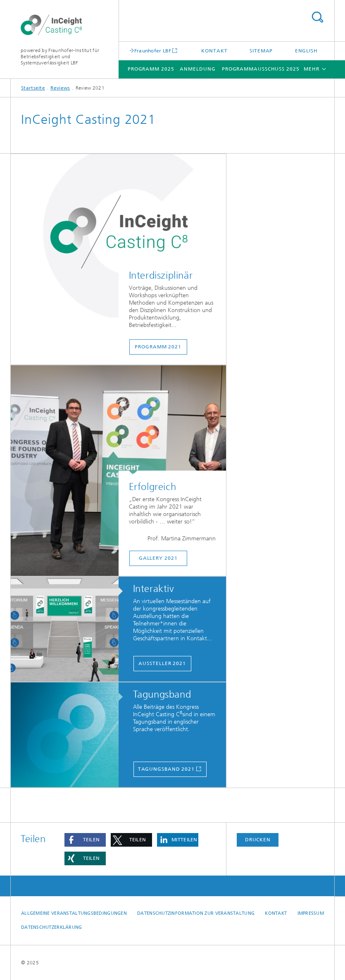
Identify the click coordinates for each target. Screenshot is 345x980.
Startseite (33, 88)
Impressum (311, 913)
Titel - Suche (317, 17)
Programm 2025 (151, 69)
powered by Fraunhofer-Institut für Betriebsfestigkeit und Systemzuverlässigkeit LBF (60, 57)
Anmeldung (197, 69)
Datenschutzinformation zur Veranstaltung (196, 913)
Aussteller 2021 (162, 663)
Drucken (258, 840)
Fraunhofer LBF (153, 51)
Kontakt (214, 51)
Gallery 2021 (158, 558)
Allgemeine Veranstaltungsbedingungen (74, 913)
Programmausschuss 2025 (261, 69)
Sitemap (261, 51)
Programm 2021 (158, 347)
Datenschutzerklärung (52, 927)
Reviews (60, 88)
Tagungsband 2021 (166, 769)
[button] (85, 840)
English (306, 51)
